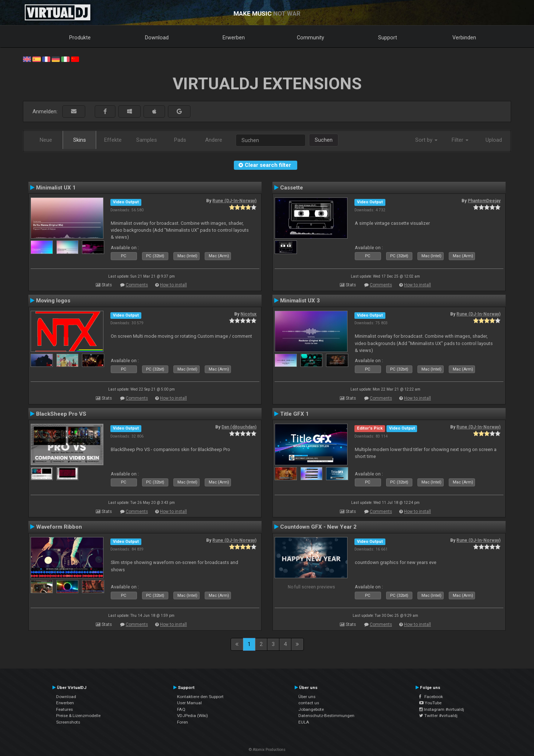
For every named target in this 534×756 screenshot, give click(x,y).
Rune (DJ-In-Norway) (234, 201)
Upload (494, 140)
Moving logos (53, 301)
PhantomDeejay (484, 201)
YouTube (430, 703)
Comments (137, 285)
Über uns (307, 697)
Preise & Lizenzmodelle (78, 716)
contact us (309, 703)
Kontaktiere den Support (200, 697)
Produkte (80, 38)
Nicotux (248, 314)
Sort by (426, 140)
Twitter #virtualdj (438, 716)
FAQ (181, 709)
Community (311, 38)
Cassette (292, 188)
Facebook (431, 697)
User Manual (189, 703)
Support (388, 38)
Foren (182, 722)
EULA (304, 722)
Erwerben (234, 38)
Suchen (324, 140)
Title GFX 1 (295, 414)
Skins (80, 140)
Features (64, 709)
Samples (147, 140)
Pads (180, 140)
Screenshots (68, 722)
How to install (173, 285)
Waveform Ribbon (59, 527)
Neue (46, 140)
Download (157, 38)
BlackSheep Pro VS (61, 414)
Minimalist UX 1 (56, 188)
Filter (460, 140)
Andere (214, 140)
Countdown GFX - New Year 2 (318, 527)
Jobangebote (311, 709)
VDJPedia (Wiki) (193, 716)
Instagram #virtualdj (442, 709)
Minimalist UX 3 (300, 301)
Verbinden (464, 38)
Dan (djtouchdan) (239, 427)
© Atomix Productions (267, 750)
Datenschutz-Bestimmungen (326, 716)
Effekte (113, 140)
